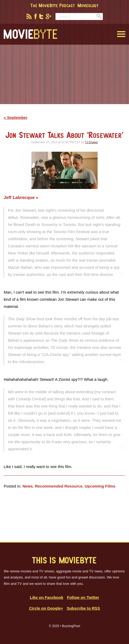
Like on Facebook (47, 597)
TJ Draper (91, 142)
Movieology (88, 5)
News (28, 486)
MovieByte (30, 34)
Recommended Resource (59, 486)
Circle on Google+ (46, 608)
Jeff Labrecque (20, 197)
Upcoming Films (100, 486)
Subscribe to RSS (83, 608)
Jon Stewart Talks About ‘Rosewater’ (65, 135)
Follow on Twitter (83, 597)
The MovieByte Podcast (53, 5)
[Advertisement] (65, 78)
